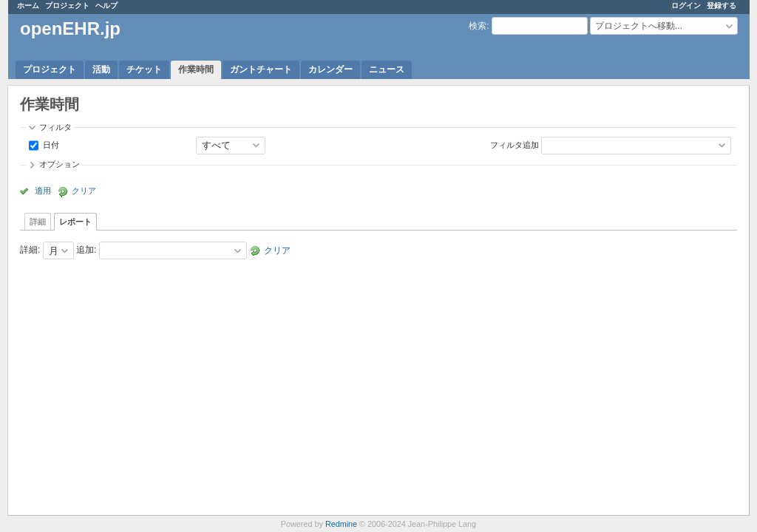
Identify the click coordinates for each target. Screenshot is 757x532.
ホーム (28, 6)
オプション (60, 164)
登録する (722, 6)
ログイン (686, 6)
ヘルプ (106, 6)
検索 (478, 26)
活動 (101, 69)
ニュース (387, 69)
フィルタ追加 (515, 144)
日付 (50, 144)
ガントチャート (261, 69)
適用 (43, 191)
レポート (75, 222)
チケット (144, 69)
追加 (85, 250)
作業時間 (196, 69)
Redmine (341, 524)
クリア (84, 191)
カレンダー (330, 69)
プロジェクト (67, 6)
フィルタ (55, 127)
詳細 (38, 222)
